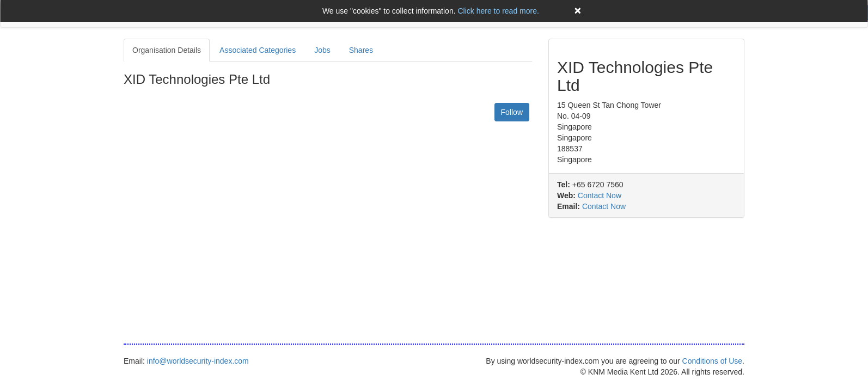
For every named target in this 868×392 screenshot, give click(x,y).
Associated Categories (258, 50)
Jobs (322, 50)
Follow (512, 112)
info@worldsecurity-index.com (198, 361)
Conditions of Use (713, 361)
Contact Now (600, 195)
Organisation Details (167, 50)
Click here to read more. (498, 11)
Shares (361, 50)
